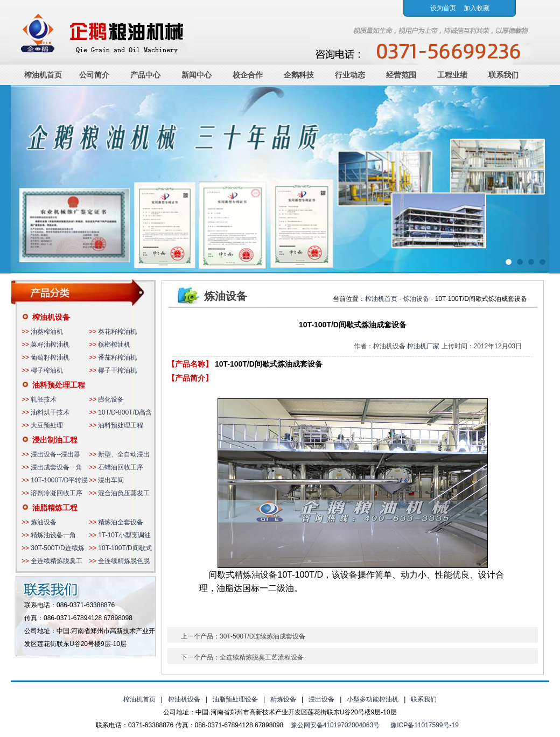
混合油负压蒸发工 (124, 493)
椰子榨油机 (47, 370)
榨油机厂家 (423, 346)
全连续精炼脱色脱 (124, 561)
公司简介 (94, 75)
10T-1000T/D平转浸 (59, 480)
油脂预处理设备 (235, 699)
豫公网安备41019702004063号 (335, 725)
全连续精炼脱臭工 (57, 561)
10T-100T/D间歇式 (125, 548)
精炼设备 (283, 699)
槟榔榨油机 (114, 345)
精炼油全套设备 (121, 522)
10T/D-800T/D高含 (125, 412)
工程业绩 (452, 75)
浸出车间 (111, 480)
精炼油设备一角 (53, 535)
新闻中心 (197, 75)
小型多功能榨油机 (373, 699)
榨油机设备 (51, 317)
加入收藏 (477, 8)
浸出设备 (321, 699)
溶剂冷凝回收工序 (57, 493)
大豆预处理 (47, 425)
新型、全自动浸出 (124, 454)
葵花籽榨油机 (117, 332)
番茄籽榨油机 (117, 357)
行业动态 (350, 75)
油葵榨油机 (47, 332)
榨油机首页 (43, 75)
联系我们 (503, 75)
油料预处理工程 (59, 385)
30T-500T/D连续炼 (57, 548)
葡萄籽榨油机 (50, 357)
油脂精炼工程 (55, 508)
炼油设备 (44, 522)
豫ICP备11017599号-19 (425, 725)
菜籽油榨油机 (50, 345)
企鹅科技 (299, 75)
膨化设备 (111, 399)
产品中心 (145, 75)
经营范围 (401, 75)
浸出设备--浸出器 (55, 454)
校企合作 (248, 75)
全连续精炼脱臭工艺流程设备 (262, 657)
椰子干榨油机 (117, 370)
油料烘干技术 (50, 412)
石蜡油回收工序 (121, 467)
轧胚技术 (44, 399)
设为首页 (443, 8)
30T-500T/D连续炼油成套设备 (262, 636)
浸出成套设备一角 (57, 467)
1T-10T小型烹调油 (124, 535)
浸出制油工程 (55, 440)
